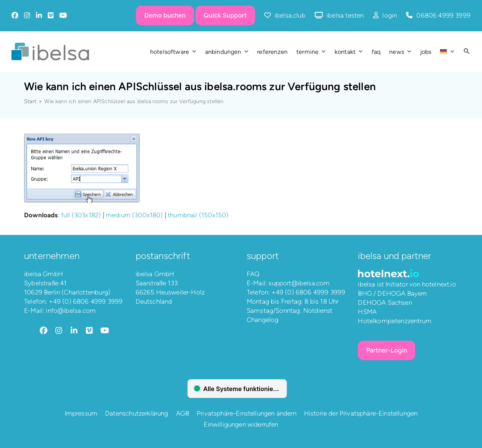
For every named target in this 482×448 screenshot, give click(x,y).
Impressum (81, 413)
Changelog (263, 320)
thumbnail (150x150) (198, 215)
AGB (183, 413)
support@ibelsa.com (299, 283)
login (390, 15)
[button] (467, 52)
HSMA (367, 312)
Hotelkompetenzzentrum (395, 321)
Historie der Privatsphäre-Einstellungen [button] (361, 413)
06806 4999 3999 (443, 15)
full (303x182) (81, 215)
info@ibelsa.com (71, 311)
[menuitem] (447, 52)
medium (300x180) (134, 215)
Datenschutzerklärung (137, 413)
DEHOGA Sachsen (385, 302)
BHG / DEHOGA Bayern (392, 293)
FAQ (253, 274)
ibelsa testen (345, 15)
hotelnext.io (439, 284)
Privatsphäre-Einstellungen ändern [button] (247, 413)
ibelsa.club (290, 15)
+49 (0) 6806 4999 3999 (86, 301)
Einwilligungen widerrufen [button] (241, 424)
